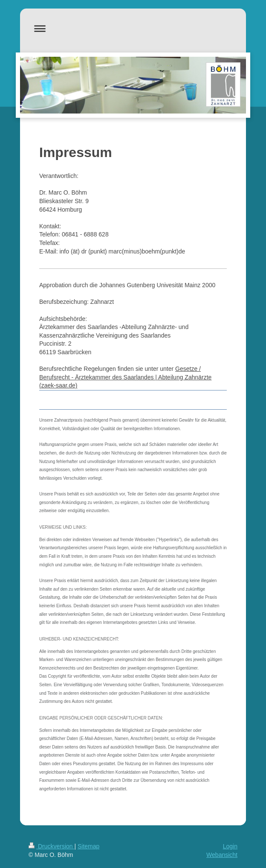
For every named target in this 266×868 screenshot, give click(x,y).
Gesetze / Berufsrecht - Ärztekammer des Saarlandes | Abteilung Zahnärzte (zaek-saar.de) (125, 377)
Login (230, 846)
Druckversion (51, 846)
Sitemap (88, 846)
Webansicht (222, 855)
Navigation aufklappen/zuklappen (133, 28)
